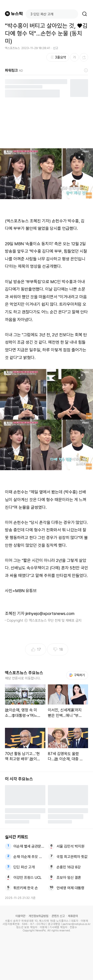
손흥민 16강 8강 (69, 867)
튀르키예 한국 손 (26, 888)
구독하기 (77, 675)
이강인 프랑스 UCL (28, 878)
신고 (56, 48)
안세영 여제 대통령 (70, 888)
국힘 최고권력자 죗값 (72, 857)
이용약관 (20, 916)
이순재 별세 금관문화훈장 (29, 846)
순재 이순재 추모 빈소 (29, 857)
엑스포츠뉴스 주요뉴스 (24, 673)
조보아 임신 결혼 (69, 878)
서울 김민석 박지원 (70, 846)
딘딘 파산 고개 (24, 867)
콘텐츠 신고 (58, 916)
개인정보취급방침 (38, 916)
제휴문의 (73, 916)
